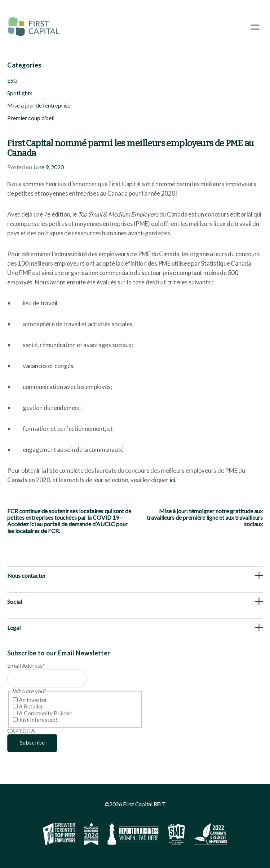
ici (172, 480)
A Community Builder (45, 713)
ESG (12, 80)
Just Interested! (38, 719)
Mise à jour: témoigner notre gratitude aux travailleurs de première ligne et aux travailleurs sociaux (205, 518)
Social (15, 601)
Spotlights (20, 93)
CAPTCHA (21, 731)
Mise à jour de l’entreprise (39, 105)
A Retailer (31, 706)
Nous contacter (26, 575)
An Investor (33, 700)
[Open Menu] (255, 27)
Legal (14, 627)
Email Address (26, 665)
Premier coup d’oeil (31, 118)
